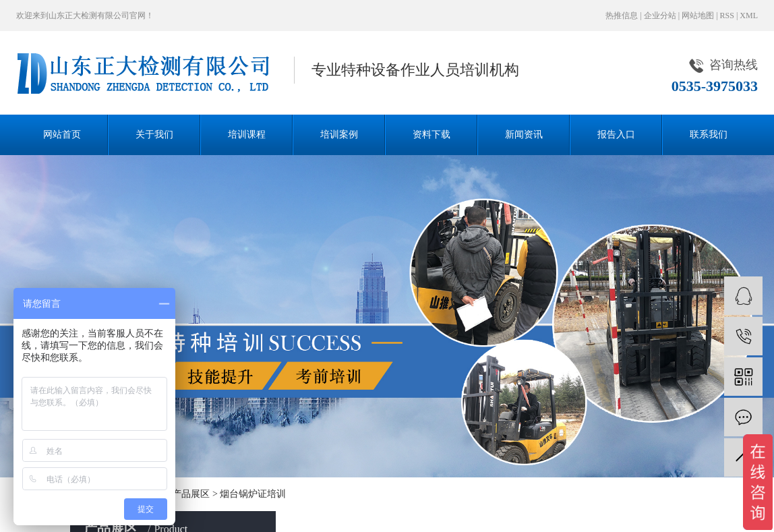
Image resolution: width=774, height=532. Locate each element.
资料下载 (431, 135)
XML (749, 16)
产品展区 (191, 494)
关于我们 (154, 135)
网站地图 (698, 16)
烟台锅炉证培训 (253, 494)
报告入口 (616, 135)
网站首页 (62, 135)
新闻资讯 (524, 135)
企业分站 (660, 16)
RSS (727, 16)
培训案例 (339, 135)
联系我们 (709, 135)
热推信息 (622, 16)
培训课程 (247, 135)
